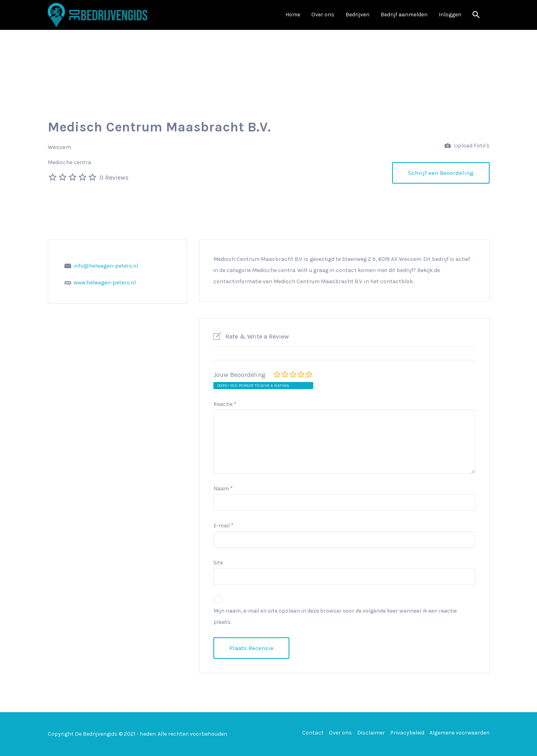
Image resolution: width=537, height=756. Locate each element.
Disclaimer (371, 733)
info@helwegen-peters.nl (106, 266)
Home (293, 15)
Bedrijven (357, 15)
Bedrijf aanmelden (404, 15)
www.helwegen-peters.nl (105, 283)
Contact (313, 733)
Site (218, 563)
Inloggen (450, 15)
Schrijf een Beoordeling (441, 173)
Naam (223, 489)
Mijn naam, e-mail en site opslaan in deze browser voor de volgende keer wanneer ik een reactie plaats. (335, 616)
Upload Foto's (467, 146)
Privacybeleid (407, 733)
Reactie (225, 404)
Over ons (323, 15)
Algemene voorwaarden (460, 733)
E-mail (224, 526)
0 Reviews (114, 177)
